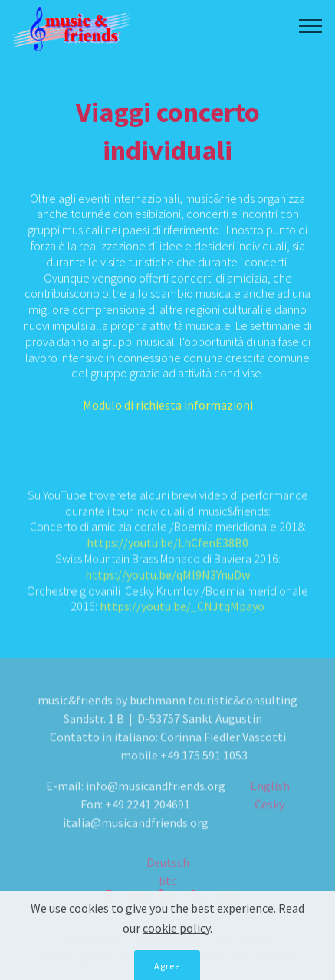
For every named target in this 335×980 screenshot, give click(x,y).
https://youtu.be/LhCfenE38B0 (167, 547)
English (270, 800)
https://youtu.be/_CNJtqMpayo (182, 611)
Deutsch (168, 871)
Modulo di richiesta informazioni (168, 412)
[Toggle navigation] (311, 25)
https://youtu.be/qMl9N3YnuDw (167, 579)
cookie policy (176, 943)
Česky (269, 818)
